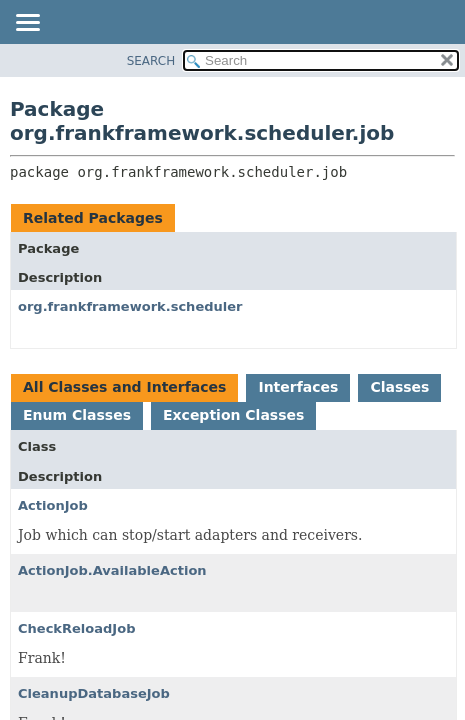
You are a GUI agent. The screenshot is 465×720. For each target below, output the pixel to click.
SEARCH (151, 61)
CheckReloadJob (76, 628)
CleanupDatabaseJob (94, 693)
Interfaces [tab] (298, 387)
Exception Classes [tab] (233, 415)
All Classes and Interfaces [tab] (124, 387)
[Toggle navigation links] (27, 24)
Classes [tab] (399, 387)
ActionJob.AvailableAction (112, 570)
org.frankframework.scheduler (130, 306)
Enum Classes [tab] (77, 415)
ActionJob (53, 505)
